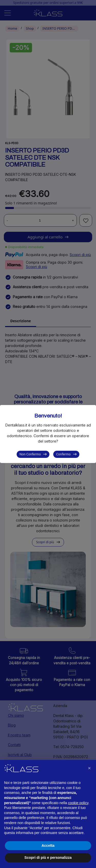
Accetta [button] (48, 846)
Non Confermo (30, 454)
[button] (89, 768)
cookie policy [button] (78, 803)
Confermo (63, 454)
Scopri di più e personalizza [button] (48, 858)
